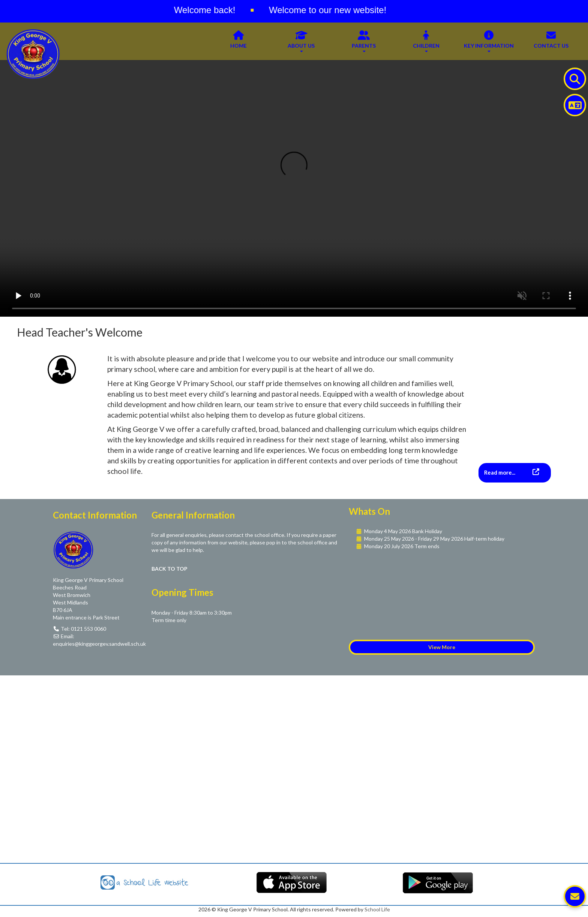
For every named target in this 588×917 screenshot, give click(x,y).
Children (426, 41)
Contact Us (551, 41)
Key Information (489, 41)
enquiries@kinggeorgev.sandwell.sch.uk (99, 644)
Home (238, 41)
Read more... (500, 472)
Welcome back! (211, 10)
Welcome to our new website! (334, 10)
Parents (364, 41)
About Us (301, 41)
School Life (377, 909)
